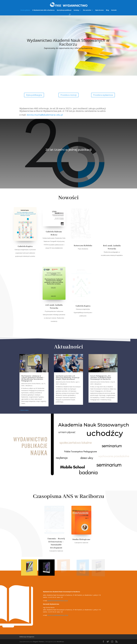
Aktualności (29, 386)
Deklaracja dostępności (27, 637)
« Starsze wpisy (24, 410)
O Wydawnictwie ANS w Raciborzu (43, 10)
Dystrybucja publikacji (64, 10)
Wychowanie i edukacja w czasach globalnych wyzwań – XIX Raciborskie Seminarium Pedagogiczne (33, 378)
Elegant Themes (38, 642)
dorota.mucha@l (58, 615)
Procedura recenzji (68, 95)
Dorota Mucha (36, 384)
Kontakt (114, 10)
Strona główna (25, 10)
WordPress (60, 642)
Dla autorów (87, 10)
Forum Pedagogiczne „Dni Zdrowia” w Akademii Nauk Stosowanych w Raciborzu (101, 377)
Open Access (99, 10)
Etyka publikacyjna (34, 95)
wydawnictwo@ (58, 601)
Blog (107, 10)
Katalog (76, 10)
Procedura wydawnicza (103, 95)
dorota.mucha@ (45, 115)
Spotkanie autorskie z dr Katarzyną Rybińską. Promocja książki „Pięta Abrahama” (68, 377)
